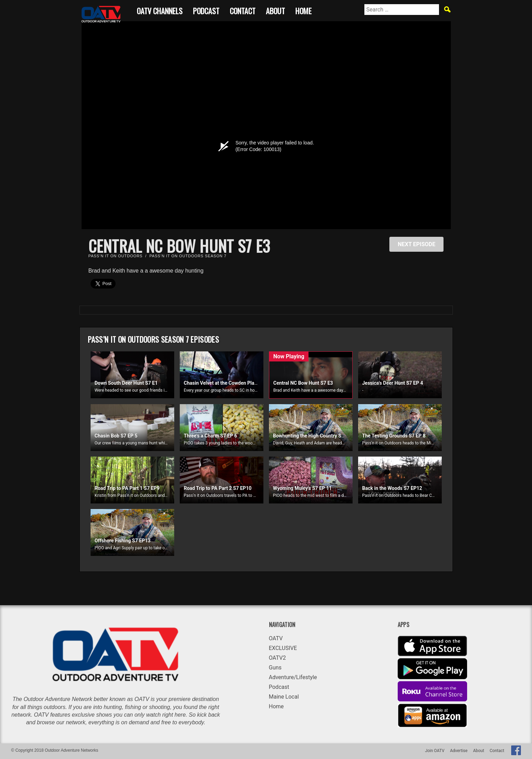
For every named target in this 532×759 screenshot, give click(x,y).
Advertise (459, 751)
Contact (243, 10)
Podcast (206, 10)
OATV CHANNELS (160, 10)
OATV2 (277, 658)
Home (303, 10)
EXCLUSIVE (283, 648)
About (275, 10)
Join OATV (435, 751)
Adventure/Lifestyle (293, 677)
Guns (275, 668)
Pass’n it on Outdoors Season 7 (188, 256)
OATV (276, 638)
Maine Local (284, 697)
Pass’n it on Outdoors (116, 256)
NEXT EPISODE (416, 244)
